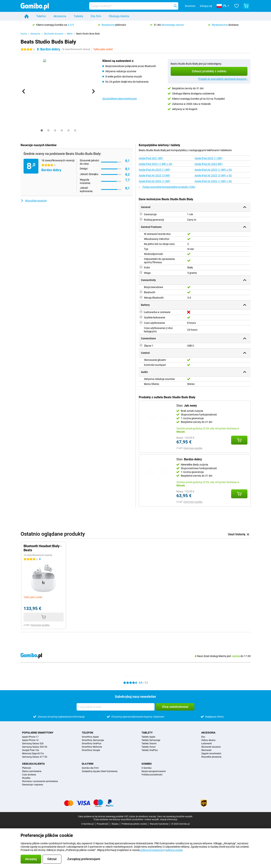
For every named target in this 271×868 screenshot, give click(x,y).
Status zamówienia (32, 771)
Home (24, 34)
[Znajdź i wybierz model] (134, 6)
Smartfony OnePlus (92, 744)
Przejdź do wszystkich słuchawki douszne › (223, 79)
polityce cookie (174, 850)
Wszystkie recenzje (34, 201)
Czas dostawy (29, 775)
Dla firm (96, 16)
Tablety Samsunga (151, 740)
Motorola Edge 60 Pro (33, 754)
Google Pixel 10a (31, 750)
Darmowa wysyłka (193, 448)
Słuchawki (206, 750)
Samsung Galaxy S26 (33, 744)
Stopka (115, 824)
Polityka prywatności (152, 775)
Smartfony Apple (90, 737)
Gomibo (147, 764)
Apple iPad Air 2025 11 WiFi (154, 170)
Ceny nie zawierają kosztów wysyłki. (175, 817)
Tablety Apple (148, 737)
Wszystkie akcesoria (211, 757)
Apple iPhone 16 (30, 740)
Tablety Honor (149, 747)
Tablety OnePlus (150, 750)
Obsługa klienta (119, 16)
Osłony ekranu (208, 740)
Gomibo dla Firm (90, 768)
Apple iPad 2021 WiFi (151, 158)
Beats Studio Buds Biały (88, 34)
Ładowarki (206, 744)
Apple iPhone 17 (30, 737)
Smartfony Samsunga (93, 740)
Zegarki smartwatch (211, 754)
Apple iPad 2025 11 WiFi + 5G (156, 164)
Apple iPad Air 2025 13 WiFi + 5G (213, 175)
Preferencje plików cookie (134, 824)
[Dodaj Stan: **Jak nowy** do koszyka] (239, 440)
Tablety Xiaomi (149, 744)
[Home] (27, 16)
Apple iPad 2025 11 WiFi (208, 158)
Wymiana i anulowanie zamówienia (40, 781)
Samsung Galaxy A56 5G (35, 747)
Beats (70, 34)
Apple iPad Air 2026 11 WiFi (154, 181)
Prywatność (103, 824)
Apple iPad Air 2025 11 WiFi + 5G (213, 170)
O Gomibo (147, 768)
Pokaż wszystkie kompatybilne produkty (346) (167, 187)
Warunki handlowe (159, 824)
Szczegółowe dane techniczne (120, 99)
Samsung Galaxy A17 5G (35, 757)
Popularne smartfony (38, 733)
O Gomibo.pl (87, 824)
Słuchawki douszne (54, 34)
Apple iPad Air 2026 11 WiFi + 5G (213, 181)
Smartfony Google (91, 750)
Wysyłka (26, 778)
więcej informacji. (169, 819)
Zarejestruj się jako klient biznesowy (100, 771)
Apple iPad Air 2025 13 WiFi (154, 175)
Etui (203, 737)
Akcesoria (60, 16)
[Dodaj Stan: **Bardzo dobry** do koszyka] (239, 494)
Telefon (41, 16)
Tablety (78, 16)
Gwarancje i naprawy (33, 785)
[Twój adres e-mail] (116, 707)
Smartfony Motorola (92, 747)
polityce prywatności (152, 850)
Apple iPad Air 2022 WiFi (208, 164)
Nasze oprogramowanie (154, 771)
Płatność (27, 768)
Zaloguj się (206, 6)
